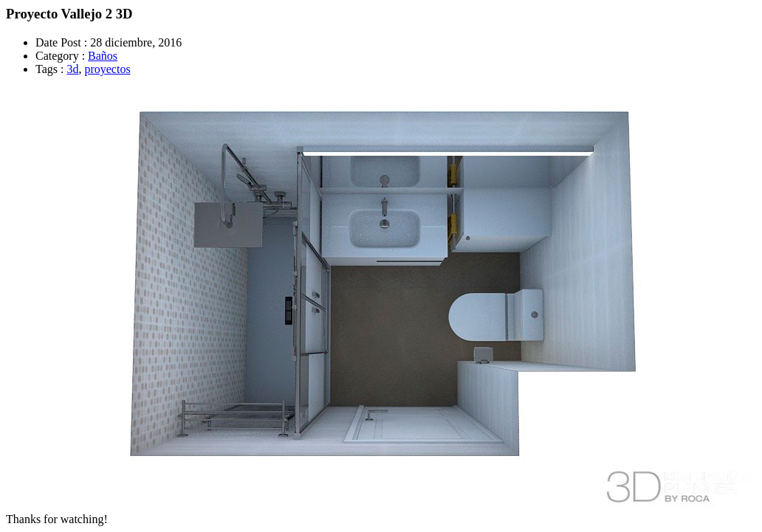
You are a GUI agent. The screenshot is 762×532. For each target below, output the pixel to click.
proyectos (107, 69)
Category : (60, 56)
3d (72, 69)
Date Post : (61, 42)
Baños (103, 56)
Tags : (49, 69)
